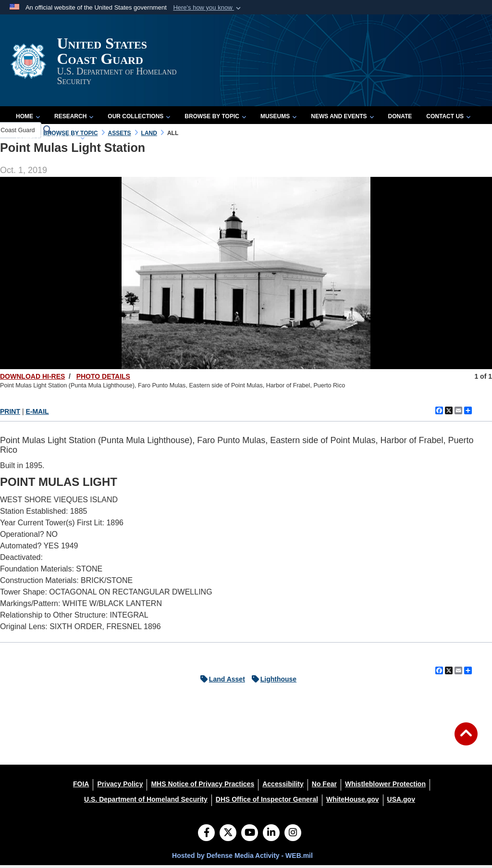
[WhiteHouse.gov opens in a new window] (353, 802)
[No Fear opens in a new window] (324, 787)
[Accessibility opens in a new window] (283, 787)
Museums (278, 119)
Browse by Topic (215, 119)
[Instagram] (293, 836)
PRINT (10, 414)
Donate (400, 119)
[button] (208, 8)
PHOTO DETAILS (103, 379)
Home (28, 119)
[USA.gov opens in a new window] (401, 802)
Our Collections (139, 119)
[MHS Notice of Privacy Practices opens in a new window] (203, 787)
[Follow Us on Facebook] (206, 836)
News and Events (342, 119)
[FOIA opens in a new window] (81, 787)
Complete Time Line (50, 140)
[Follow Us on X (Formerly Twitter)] (228, 836)
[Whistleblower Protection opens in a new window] (385, 787)
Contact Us (448, 119)
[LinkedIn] (271, 836)
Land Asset (220, 682)
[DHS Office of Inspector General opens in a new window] (267, 802)
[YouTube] (250, 836)
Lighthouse (272, 682)
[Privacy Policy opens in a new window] (120, 787)
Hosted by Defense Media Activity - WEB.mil (242, 858)
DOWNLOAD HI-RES (32, 379)
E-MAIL (37, 414)
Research (74, 119)
